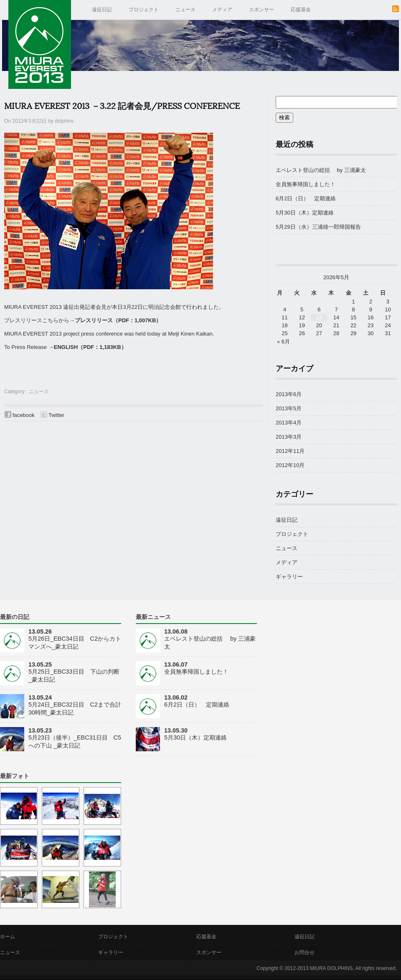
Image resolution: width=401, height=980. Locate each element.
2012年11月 (290, 451)
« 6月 (283, 342)
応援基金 (301, 10)
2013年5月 (289, 408)
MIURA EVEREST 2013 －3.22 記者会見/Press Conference (122, 106)
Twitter (56, 415)
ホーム (8, 937)
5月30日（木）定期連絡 (305, 213)
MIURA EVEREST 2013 (40, 44)
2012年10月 (290, 465)
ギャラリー (289, 577)
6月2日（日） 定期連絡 (306, 198)
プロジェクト (144, 10)
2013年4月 (289, 423)
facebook (24, 415)
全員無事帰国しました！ (306, 184)
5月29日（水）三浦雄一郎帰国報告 (321, 227)
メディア (222, 10)
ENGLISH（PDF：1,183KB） (90, 347)
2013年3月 (289, 437)
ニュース (185, 10)
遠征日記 (102, 10)
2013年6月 (289, 394)
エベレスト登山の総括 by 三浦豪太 (321, 170)
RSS (396, 9)
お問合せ (305, 952)
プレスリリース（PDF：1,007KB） (118, 320)
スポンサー (261, 10)
